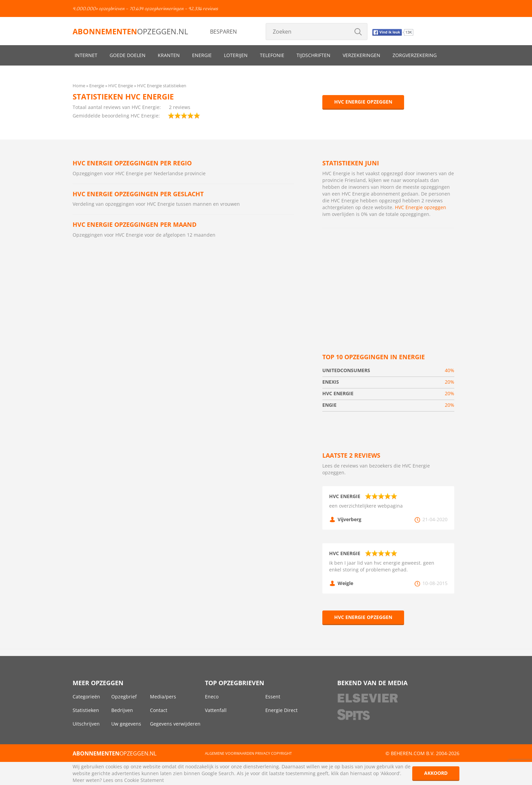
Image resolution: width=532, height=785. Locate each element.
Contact (159, 710)
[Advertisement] (388, 282)
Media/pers (163, 697)
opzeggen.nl (130, 31)
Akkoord (436, 773)
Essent (273, 697)
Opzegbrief (124, 697)
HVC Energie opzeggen (363, 102)
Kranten (169, 55)
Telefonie (272, 55)
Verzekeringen (362, 55)
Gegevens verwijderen (175, 724)
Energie (202, 55)
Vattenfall (216, 710)
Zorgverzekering (415, 55)
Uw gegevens (126, 724)
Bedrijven (122, 710)
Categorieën (86, 697)
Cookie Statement (144, 780)
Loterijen (236, 55)
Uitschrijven (86, 724)
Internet (86, 55)
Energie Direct (281, 710)
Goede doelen (128, 55)
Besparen (223, 32)
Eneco (212, 697)
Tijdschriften (313, 55)
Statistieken (86, 710)
